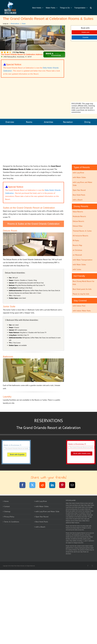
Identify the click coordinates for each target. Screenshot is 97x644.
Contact (7, 506)
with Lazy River (78, 173)
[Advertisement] (49, 145)
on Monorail (77, 255)
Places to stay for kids (81, 294)
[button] (91, 8)
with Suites (77, 269)
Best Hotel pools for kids (82, 289)
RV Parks (76, 240)
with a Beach (78, 200)
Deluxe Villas (78, 226)
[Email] (73, 485)
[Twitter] (34, 485)
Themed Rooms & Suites (82, 231)
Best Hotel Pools (79, 195)
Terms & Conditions (12, 522)
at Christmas (77, 250)
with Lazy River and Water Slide (47, 511)
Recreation (68, 122)
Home (6, 501)
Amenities (48, 122)
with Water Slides (79, 177)
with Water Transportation (83, 260)
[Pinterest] (63, 485)
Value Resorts (78, 212)
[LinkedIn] (53, 485)
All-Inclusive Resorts (80, 236)
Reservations (15, 24)
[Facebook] (24, 485)
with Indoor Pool (79, 306)
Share (24, 24)
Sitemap (7, 511)
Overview (10, 122)
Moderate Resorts (79, 216)
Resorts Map (77, 245)
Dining (87, 122)
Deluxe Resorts (78, 221)
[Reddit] (44, 485)
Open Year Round (79, 190)
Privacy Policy (9, 517)
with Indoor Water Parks (82, 311)
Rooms (29, 122)
